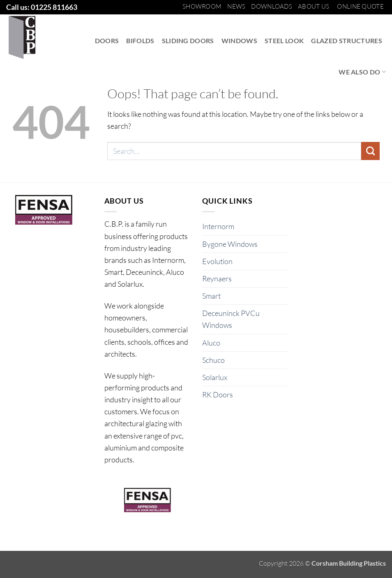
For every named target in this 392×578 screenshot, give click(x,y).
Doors (107, 41)
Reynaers (217, 279)
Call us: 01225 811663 (42, 7)
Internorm (218, 226)
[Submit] (370, 151)
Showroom (202, 6)
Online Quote (360, 6)
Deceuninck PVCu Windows (231, 319)
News (236, 6)
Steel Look (284, 41)
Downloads (272, 6)
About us (314, 6)
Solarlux (215, 377)
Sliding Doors (188, 41)
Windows (239, 41)
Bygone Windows (230, 244)
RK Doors (218, 395)
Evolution (217, 261)
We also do (362, 72)
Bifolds (140, 41)
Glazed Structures (347, 41)
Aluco (211, 343)
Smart (211, 296)
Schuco (213, 360)
